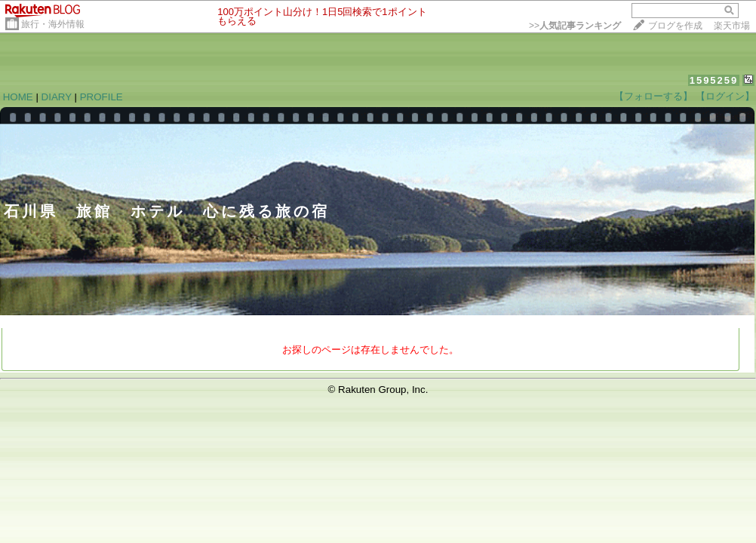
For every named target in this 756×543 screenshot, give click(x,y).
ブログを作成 (675, 26)
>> (575, 26)
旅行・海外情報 (53, 24)
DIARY (57, 97)
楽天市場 (732, 26)
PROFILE (101, 97)
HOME (18, 97)
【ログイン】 (725, 96)
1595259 (714, 80)
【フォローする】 (653, 96)
